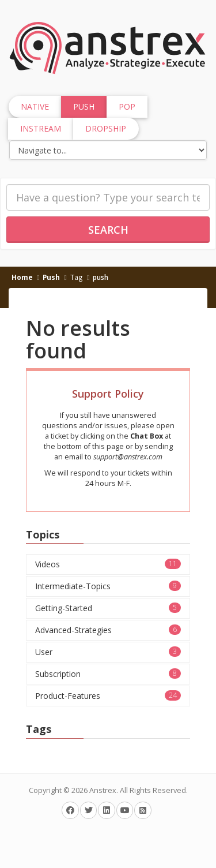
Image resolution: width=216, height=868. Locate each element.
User (108, 652)
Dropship (106, 128)
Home (22, 277)
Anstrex (103, 790)
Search (108, 230)
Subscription (108, 674)
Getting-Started (108, 608)
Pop (127, 106)
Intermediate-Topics (108, 586)
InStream (41, 128)
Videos (108, 564)
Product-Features (108, 696)
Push (51, 277)
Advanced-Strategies (108, 630)
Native (35, 106)
